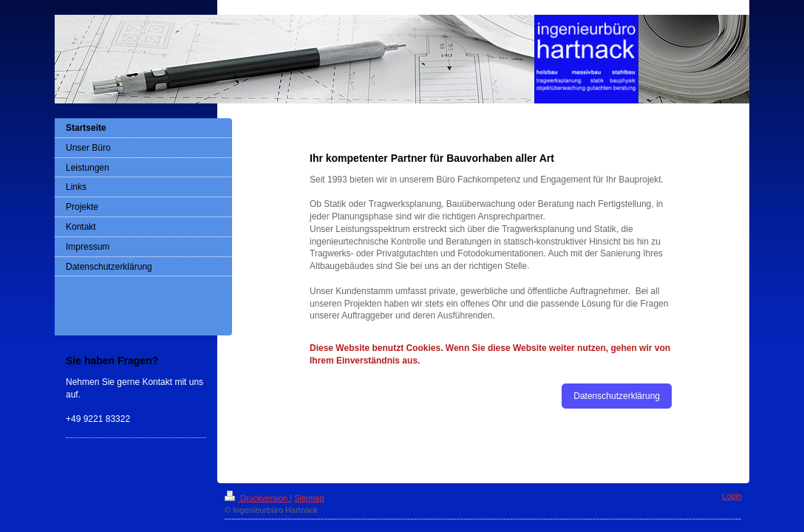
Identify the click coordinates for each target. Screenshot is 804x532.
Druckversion (257, 498)
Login (732, 496)
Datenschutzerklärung (617, 396)
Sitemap (309, 498)
